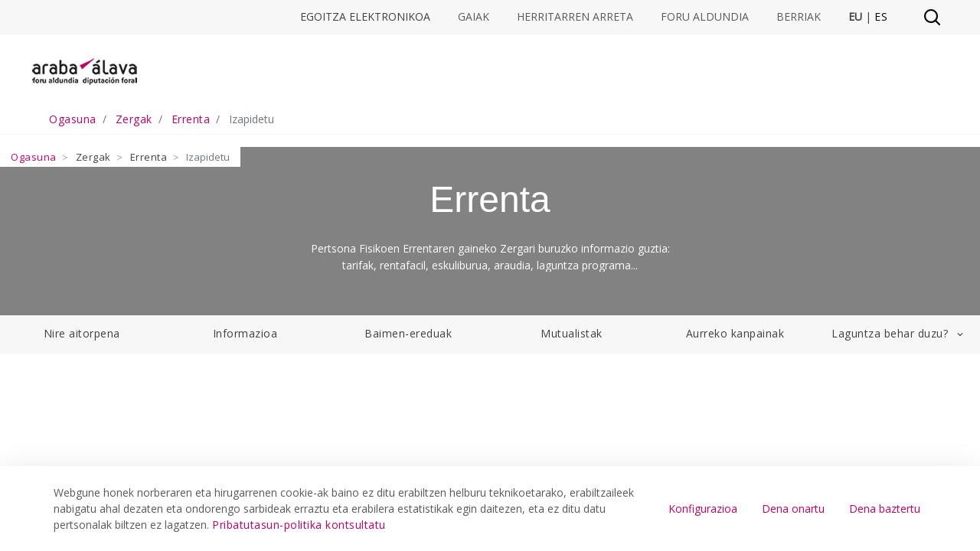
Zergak (93, 157)
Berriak (799, 17)
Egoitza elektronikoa (365, 17)
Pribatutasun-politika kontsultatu (299, 525)
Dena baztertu (885, 509)
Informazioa (245, 333)
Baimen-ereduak (408, 333)
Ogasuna (34, 157)
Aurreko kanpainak (735, 333)
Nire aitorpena (82, 333)
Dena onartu (793, 509)
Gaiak (474, 17)
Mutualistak (572, 333)
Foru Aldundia (705, 17)
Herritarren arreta (575, 17)
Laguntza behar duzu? (898, 333)
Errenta (149, 157)
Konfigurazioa (703, 509)
